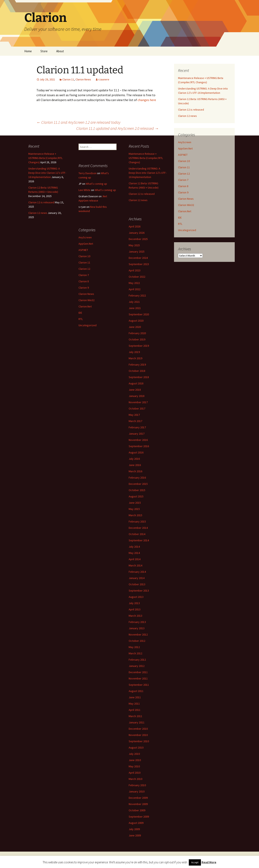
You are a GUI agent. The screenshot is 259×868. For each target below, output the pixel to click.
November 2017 (138, 402)
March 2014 (135, 565)
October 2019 (137, 339)
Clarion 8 (183, 186)
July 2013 (134, 603)
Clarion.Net (185, 211)
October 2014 (137, 534)
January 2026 (137, 233)
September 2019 (139, 346)
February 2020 (137, 333)
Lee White (84, 190)
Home (28, 51)
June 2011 (135, 697)
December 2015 (138, 484)
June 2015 (135, 503)
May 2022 (134, 283)
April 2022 (135, 289)
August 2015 (136, 496)
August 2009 (136, 823)
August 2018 (136, 383)
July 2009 (134, 829)
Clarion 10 (184, 161)
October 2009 (137, 810)
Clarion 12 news (187, 116)
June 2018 (135, 390)
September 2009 (139, 817)
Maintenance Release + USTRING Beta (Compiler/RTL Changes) (45, 158)
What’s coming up (96, 184)
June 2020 (135, 327)
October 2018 (137, 371)
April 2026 (135, 226)
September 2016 (139, 446)
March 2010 (135, 779)
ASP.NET (183, 155)
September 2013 (139, 591)
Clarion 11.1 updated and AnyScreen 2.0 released (117, 128)
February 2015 (137, 521)
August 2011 (136, 691)
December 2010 (138, 729)
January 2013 (137, 628)
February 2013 (137, 622)
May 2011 (134, 704)
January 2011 (137, 722)
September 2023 (139, 264)
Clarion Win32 (186, 205)
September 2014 (139, 540)
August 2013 (136, 597)
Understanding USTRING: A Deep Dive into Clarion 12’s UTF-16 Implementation (47, 173)
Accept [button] (195, 862)
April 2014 (135, 559)
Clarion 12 (184, 174)
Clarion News (83, 79)
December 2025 (138, 239)
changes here (147, 100)
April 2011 (135, 710)
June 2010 (135, 760)
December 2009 (138, 798)
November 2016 (138, 440)
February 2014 (137, 572)
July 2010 (134, 754)
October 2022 (137, 277)
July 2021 (134, 302)
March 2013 (135, 616)
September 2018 (139, 377)
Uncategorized (187, 230)
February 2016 (137, 478)
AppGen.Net (185, 148)
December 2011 (138, 672)
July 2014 (134, 547)
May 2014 (134, 553)
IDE (180, 218)
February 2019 (137, 365)
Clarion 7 (183, 180)
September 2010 (139, 741)
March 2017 (135, 421)
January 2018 (137, 396)
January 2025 (137, 252)
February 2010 (137, 785)
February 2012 (137, 660)
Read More (209, 862)
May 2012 (134, 647)
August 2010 (136, 748)
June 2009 (135, 835)
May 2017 (134, 415)
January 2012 (137, 666)
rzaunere (104, 79)
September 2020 (139, 314)
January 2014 (137, 578)
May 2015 (134, 509)
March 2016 (135, 471)
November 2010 (138, 735)
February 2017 (137, 427)
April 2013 (135, 609)
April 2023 (135, 270)
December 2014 (138, 528)
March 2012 (135, 653)
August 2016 (136, 452)
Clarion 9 (183, 192)
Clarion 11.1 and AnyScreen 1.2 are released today (78, 122)
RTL (180, 224)
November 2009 (138, 804)
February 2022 (137, 295)
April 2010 (135, 773)
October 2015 (137, 490)
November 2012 (138, 634)
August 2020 (136, 321)
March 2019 (135, 358)
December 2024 (138, 258)
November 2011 (138, 678)
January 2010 (137, 791)
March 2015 (135, 515)
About (60, 51)
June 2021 (135, 308)
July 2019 (134, 352)
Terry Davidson (88, 173)
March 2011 (135, 716)
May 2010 (134, 766)
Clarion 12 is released (191, 110)
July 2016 (134, 459)
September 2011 (139, 685)
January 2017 (137, 434)
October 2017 (137, 408)
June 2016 (135, 465)
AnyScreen (185, 142)
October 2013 (137, 584)
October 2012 (137, 641)
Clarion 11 (68, 79)
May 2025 (134, 245)
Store (44, 51)
